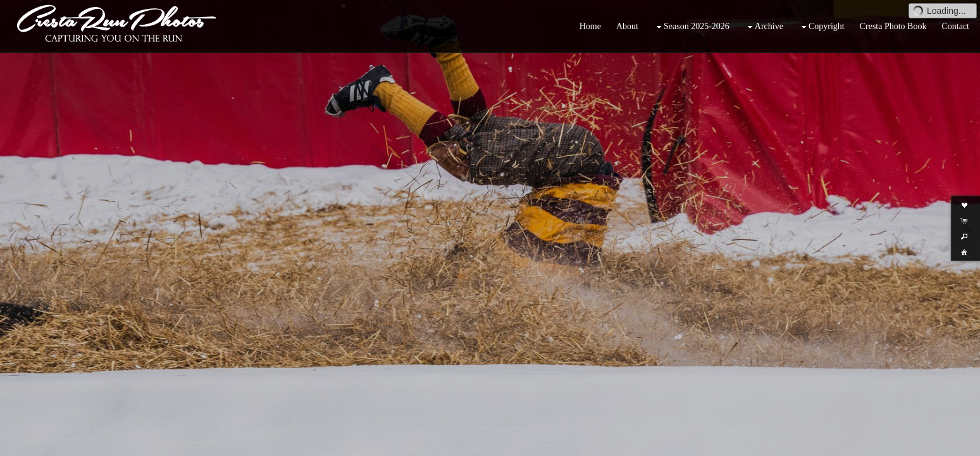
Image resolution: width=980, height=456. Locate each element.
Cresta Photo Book (893, 26)
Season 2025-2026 (692, 27)
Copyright (822, 27)
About (627, 26)
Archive (764, 27)
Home (590, 26)
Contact (955, 26)
